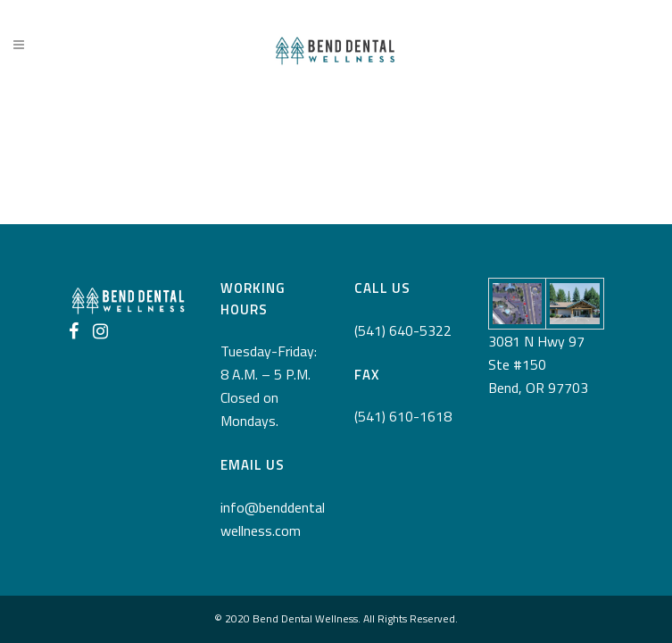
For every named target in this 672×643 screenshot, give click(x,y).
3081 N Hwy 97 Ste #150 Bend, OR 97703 (538, 364)
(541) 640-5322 (403, 330)
